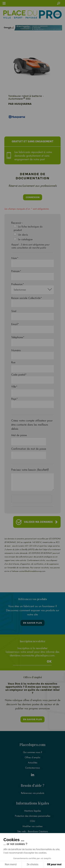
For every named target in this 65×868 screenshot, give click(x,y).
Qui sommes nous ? (32, 752)
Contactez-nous (32, 768)
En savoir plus (32, 623)
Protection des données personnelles (33, 816)
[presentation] (38, 500)
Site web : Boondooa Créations (33, 831)
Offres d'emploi (32, 757)
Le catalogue (25, 239)
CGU (32, 821)
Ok (49, 661)
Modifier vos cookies (32, 826)
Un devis (23, 235)
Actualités (33, 763)
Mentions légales (33, 811)
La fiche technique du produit (28, 228)
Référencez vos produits (33, 793)
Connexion (33, 197)
